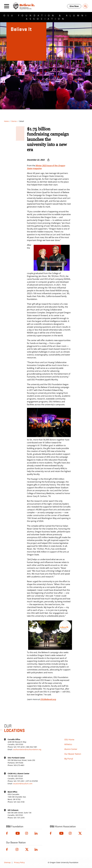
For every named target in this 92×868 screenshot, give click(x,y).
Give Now (74, 6)
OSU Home (69, 740)
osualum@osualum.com (23, 784)
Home (6, 121)
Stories (14, 121)
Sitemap (7, 862)
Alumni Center (71, 749)
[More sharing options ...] (48, 160)
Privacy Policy (19, 862)
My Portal (69, 759)
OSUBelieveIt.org (48, 699)
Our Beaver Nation (73, 754)
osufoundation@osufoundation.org (27, 749)
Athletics (68, 744)
